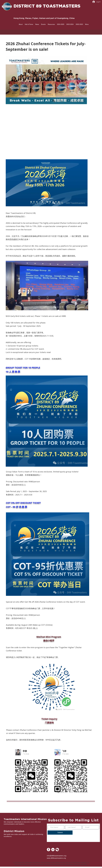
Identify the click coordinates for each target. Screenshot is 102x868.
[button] (21, 24)
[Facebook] (49, 850)
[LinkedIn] (53, 850)
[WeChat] (57, 850)
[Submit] (60, 833)
